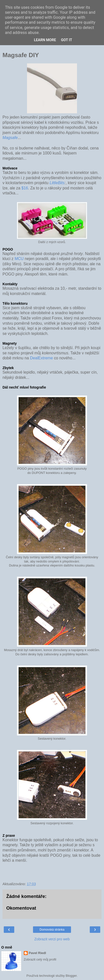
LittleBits (57, 183)
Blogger (71, 976)
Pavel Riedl (37, 953)
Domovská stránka (52, 930)
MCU (19, 259)
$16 (25, 188)
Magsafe (10, 138)
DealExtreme (41, 358)
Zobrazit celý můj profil (40, 959)
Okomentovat (21, 908)
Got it (66, 40)
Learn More (45, 40)
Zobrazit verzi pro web (52, 939)
